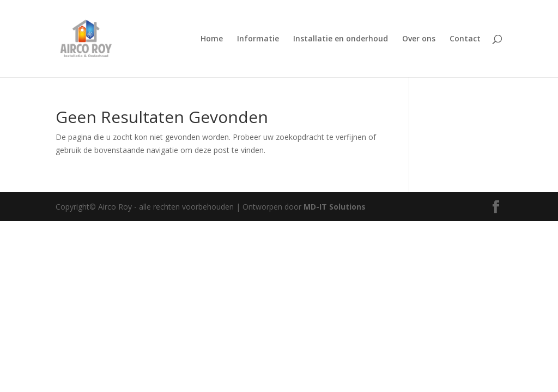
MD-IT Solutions (335, 207)
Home (212, 39)
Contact (465, 39)
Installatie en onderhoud (341, 39)
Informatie (258, 39)
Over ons (419, 39)
